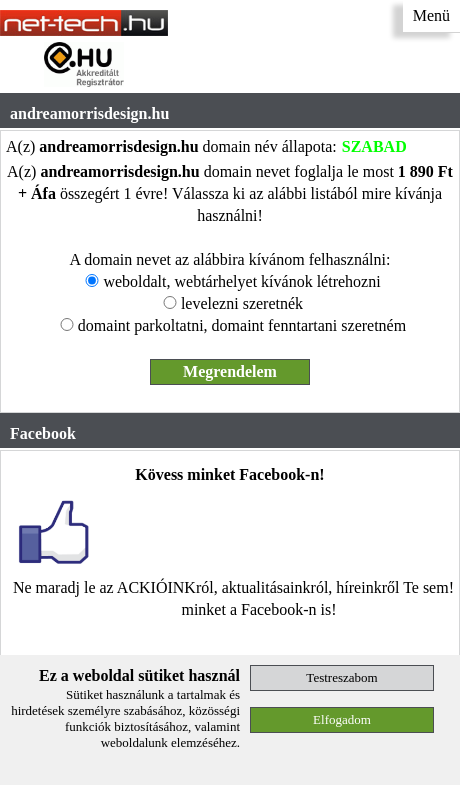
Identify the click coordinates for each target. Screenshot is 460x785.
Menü (431, 15)
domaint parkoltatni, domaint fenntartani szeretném (242, 325)
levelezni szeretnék (242, 303)
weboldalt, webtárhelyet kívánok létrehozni (241, 281)
